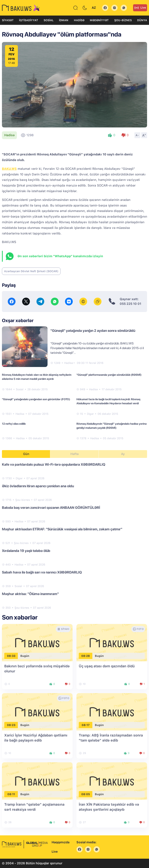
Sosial (49, 20)
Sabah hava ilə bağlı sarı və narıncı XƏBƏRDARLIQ (42, 572)
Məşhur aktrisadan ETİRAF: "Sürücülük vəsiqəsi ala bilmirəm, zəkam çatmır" (62, 529)
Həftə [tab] (74, 454)
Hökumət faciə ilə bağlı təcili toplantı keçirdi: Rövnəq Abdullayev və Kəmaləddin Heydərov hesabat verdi (108, 401)
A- (137, 135)
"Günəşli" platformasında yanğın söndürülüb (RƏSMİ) (109, 375)
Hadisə (79, 20)
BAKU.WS (9, 169)
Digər (90, 414)
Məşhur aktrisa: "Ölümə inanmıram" (30, 594)
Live (140, 8)
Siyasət (8, 20)
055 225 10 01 (130, 304)
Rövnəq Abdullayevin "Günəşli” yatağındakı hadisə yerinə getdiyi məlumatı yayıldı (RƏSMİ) (112, 426)
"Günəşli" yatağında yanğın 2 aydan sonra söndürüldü (93, 331)
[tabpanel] (74, 536)
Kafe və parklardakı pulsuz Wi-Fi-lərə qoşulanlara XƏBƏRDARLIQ (54, 464)
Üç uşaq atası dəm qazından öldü (107, 666)
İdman (64, 20)
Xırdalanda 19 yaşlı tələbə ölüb (26, 551)
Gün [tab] (26, 454)
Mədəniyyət (99, 20)
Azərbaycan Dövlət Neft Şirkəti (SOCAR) (31, 271)
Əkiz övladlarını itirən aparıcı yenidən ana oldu (38, 486)
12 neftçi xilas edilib (14, 424)
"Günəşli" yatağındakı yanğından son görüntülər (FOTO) (36, 399)
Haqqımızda (61, 842)
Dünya (142, 20)
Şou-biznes (123, 20)
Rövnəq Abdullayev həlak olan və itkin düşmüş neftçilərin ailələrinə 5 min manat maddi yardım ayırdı (37, 377)
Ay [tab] (123, 454)
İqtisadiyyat (29, 20)
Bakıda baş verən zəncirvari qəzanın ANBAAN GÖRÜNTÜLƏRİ (51, 508)
